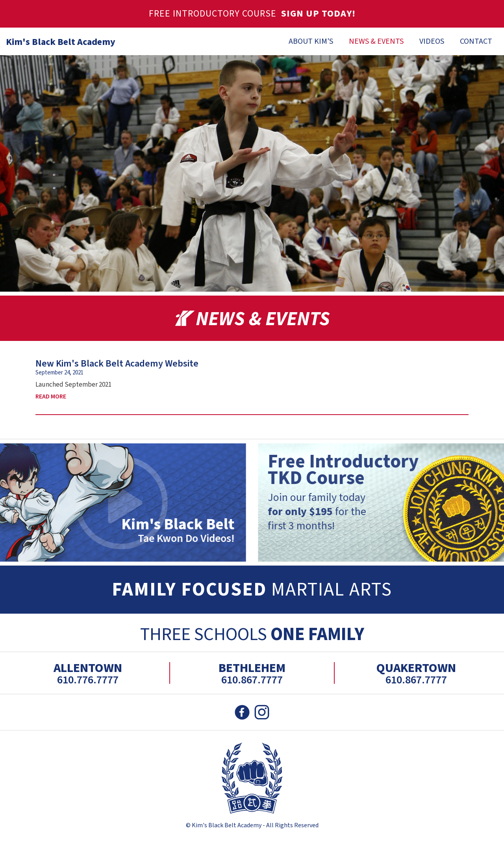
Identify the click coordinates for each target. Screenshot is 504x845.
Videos (432, 41)
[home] (58, 40)
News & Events (376, 41)
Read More (51, 396)
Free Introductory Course (252, 14)
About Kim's (311, 41)
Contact (476, 41)
